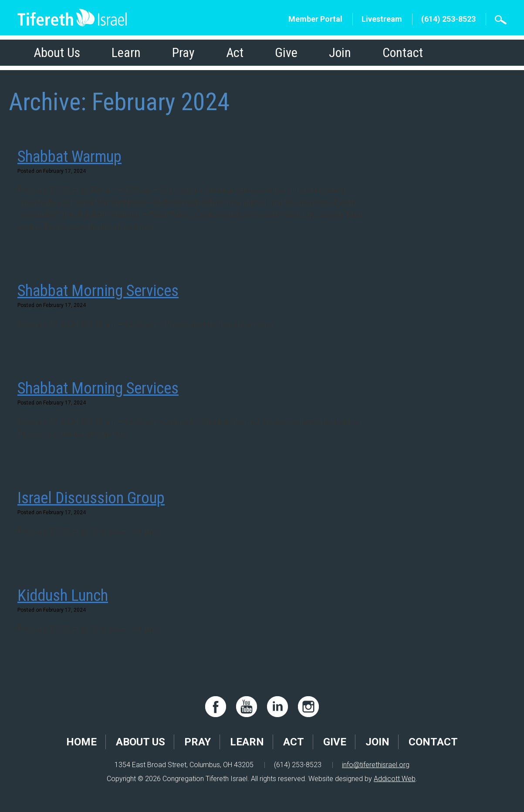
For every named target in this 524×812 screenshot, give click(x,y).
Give (286, 52)
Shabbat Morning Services (98, 291)
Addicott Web (395, 779)
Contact (403, 52)
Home (81, 742)
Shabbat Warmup (69, 157)
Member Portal (315, 19)
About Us (57, 52)
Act (235, 52)
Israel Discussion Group (91, 498)
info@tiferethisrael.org (376, 765)
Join (340, 52)
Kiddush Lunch (63, 596)
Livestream (382, 19)
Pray (183, 52)
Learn (126, 52)
